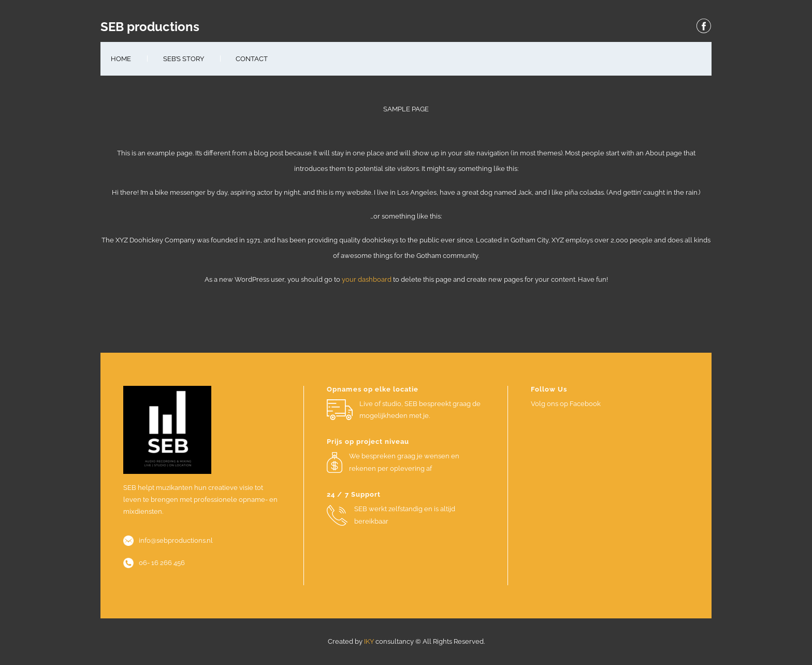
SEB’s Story (184, 59)
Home (121, 59)
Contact (252, 59)
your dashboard (367, 279)
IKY (369, 641)
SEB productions (150, 27)
